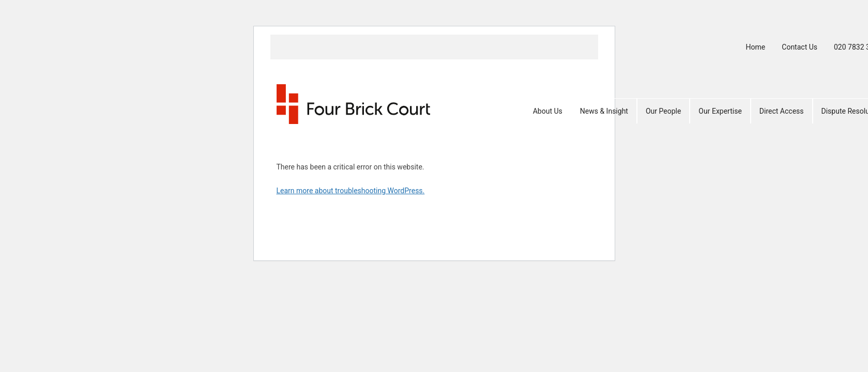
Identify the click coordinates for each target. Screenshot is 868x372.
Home (756, 47)
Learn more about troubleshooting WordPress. (351, 191)
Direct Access (782, 111)
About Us (548, 111)
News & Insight (604, 111)
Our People (663, 111)
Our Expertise (720, 111)
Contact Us (800, 47)
